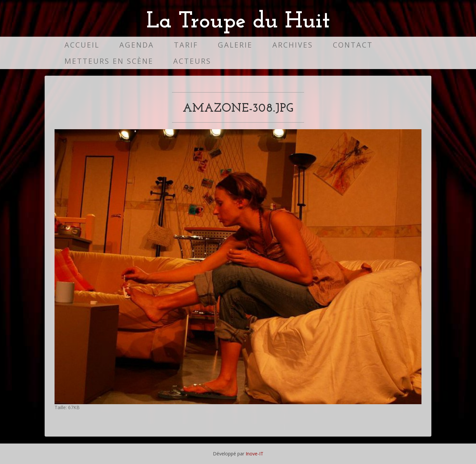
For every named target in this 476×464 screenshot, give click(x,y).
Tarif (186, 45)
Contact (353, 45)
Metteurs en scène (109, 61)
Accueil (82, 45)
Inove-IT (255, 454)
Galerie (235, 45)
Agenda (137, 45)
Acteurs (192, 61)
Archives (293, 45)
